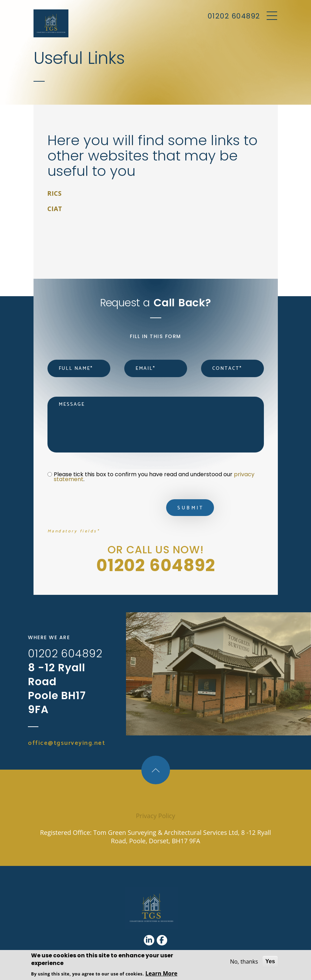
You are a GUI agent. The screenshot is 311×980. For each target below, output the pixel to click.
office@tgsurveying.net (66, 743)
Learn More (161, 973)
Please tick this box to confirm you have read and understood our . (155, 477)
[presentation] (101, 509)
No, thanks (244, 962)
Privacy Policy (155, 816)
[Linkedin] (149, 940)
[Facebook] (162, 940)
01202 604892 (234, 16)
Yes (270, 961)
